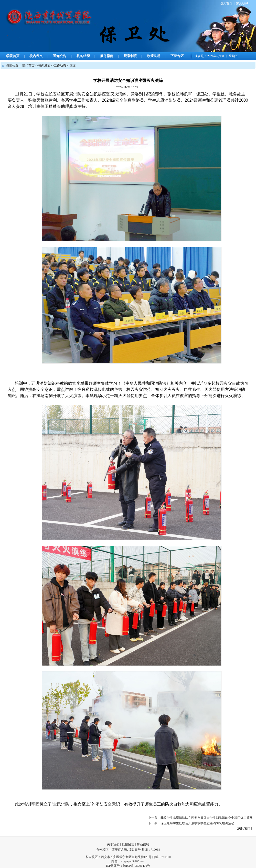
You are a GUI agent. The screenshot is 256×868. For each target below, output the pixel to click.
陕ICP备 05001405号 (137, 866)
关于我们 (113, 844)
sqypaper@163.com (133, 861)
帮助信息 (143, 844)
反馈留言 (128, 844)
